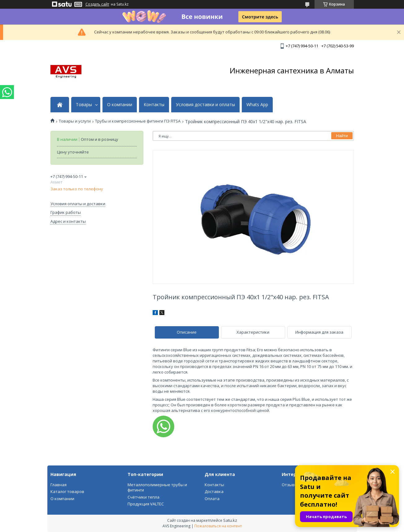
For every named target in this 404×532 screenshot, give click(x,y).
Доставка (214, 491)
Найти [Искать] (342, 136)
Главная (59, 485)
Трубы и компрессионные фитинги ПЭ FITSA (138, 121)
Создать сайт (97, 4)
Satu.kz (230, 520)
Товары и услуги (75, 121)
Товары (84, 105)
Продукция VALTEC (146, 504)
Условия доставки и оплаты (205, 105)
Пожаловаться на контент (218, 526)
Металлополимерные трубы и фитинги (157, 487)
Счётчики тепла (143, 497)
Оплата (212, 499)
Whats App (257, 105)
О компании (120, 105)
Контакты (154, 105)
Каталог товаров (67, 491)
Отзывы (290, 485)
